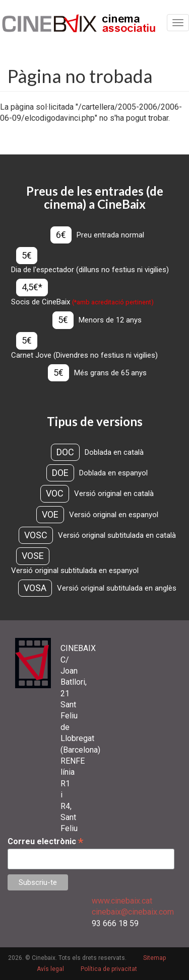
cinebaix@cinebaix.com (133, 912)
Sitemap (154, 958)
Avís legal (50, 969)
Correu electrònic (45, 841)
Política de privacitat (109, 969)
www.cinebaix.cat (122, 901)
